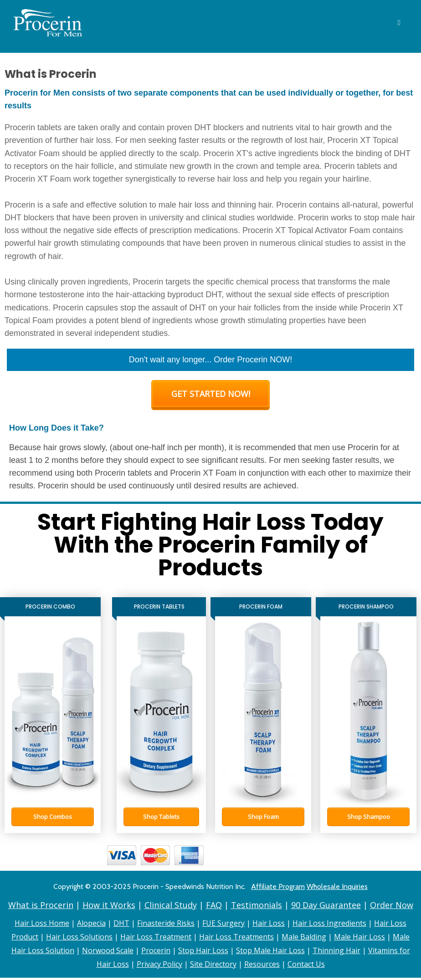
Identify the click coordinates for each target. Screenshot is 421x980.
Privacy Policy (159, 964)
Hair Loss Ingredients (329, 923)
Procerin (156, 950)
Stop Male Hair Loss (270, 950)
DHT (121, 923)
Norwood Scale (108, 950)
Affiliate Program (278, 886)
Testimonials (257, 905)
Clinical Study (171, 905)
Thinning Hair (336, 950)
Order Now (392, 905)
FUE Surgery (223, 923)
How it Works (109, 905)
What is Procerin (41, 905)
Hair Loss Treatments (236, 937)
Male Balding (304, 937)
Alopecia (91, 923)
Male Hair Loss (359, 937)
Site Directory (213, 964)
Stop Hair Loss (203, 950)
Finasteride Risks (166, 923)
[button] (53, 817)
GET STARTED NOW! (211, 394)
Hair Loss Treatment (156, 937)
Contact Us (306, 964)
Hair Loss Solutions (79, 937)
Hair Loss (269, 923)
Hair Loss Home (42, 923)
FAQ (214, 905)
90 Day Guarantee (326, 905)
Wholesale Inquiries (337, 886)
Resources (262, 964)
